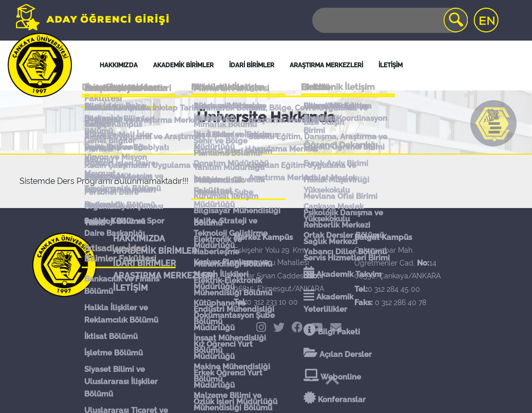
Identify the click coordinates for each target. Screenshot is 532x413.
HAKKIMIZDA (139, 239)
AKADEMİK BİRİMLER (155, 251)
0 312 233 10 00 (272, 302)
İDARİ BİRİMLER (252, 65)
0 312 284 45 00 (394, 289)
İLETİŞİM (130, 288)
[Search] (389, 20)
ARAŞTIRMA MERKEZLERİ (164, 276)
